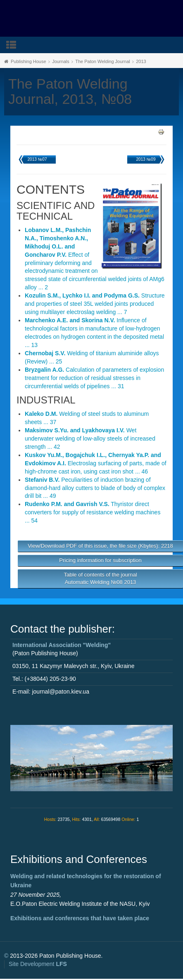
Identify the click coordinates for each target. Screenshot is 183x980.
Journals (61, 61)
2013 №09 (146, 159)
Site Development (38, 964)
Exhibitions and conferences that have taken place (80, 918)
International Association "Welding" (62, 645)
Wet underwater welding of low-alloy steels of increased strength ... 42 (90, 438)
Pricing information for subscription (100, 560)
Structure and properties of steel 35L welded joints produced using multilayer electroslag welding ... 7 (95, 304)
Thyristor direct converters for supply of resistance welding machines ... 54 (93, 512)
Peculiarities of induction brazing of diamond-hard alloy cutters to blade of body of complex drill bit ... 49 (95, 488)
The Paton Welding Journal (103, 61)
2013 (141, 61)
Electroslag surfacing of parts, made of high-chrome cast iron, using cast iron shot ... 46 (96, 463)
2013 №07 (37, 159)
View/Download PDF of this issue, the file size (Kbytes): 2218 (100, 546)
